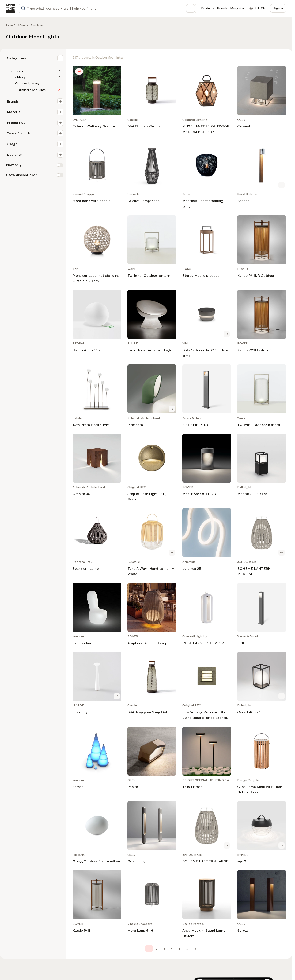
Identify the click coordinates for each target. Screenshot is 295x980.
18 (195, 949)
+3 (282, 845)
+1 (282, 185)
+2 (227, 334)
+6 (117, 696)
